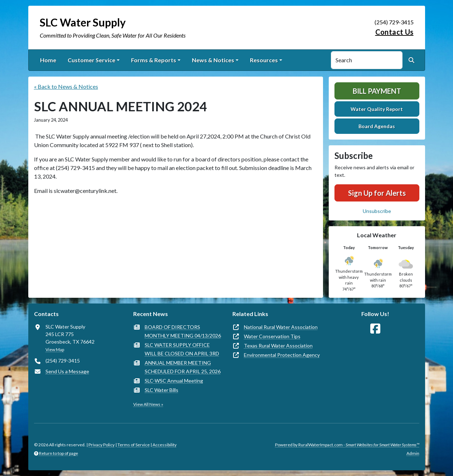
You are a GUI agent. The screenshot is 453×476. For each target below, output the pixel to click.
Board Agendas (377, 126)
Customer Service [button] (91, 60)
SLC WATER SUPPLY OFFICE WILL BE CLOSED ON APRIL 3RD (182, 349)
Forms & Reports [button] (154, 60)
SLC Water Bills (162, 390)
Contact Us (394, 32)
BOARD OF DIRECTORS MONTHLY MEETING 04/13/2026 (183, 331)
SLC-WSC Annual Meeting (174, 381)
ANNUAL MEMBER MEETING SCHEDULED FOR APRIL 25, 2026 (183, 367)
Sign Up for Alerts (377, 193)
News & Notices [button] (213, 60)
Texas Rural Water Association (278, 346)
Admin (413, 453)
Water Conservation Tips (272, 336)
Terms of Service (134, 445)
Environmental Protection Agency (282, 355)
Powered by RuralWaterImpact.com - (347, 445)
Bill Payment (377, 91)
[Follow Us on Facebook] (375, 329)
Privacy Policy (102, 445)
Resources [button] (264, 60)
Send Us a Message (67, 371)
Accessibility (165, 445)
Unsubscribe (377, 211)
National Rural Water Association (281, 327)
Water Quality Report (377, 109)
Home (48, 60)
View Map (55, 349)
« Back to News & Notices (66, 86)
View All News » (148, 404)
